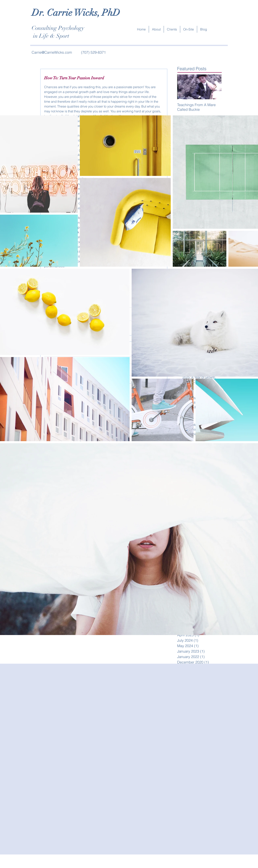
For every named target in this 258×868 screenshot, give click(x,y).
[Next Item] (215, 87)
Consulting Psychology (58, 28)
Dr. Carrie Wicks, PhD (76, 13)
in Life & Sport (50, 36)
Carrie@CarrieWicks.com (52, 52)
